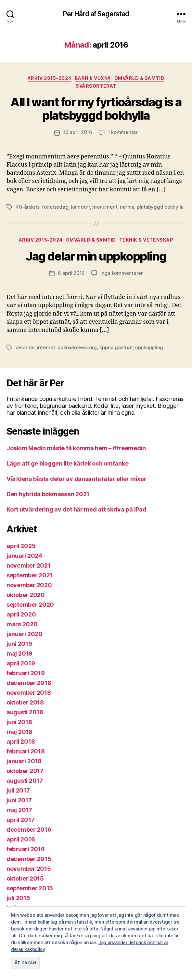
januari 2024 (24, 556)
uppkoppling (149, 347)
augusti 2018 (25, 712)
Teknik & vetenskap (146, 240)
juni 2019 (19, 644)
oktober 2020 (26, 595)
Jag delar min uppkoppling (96, 256)
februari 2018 (26, 751)
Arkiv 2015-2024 (50, 78)
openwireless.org (77, 347)
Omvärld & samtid (139, 78)
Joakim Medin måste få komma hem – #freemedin (76, 448)
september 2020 (30, 605)
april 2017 (20, 820)
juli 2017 (18, 790)
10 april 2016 (78, 132)
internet (46, 347)
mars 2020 (22, 624)
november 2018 (29, 693)
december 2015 (29, 859)
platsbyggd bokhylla (160, 207)
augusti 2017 (25, 781)
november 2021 (29, 565)
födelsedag (55, 207)
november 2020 (29, 585)
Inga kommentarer (122, 273)
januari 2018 (24, 761)
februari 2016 (26, 849)
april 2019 (21, 663)
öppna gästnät (116, 347)
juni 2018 (19, 722)
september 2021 (30, 575)
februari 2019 (26, 673)
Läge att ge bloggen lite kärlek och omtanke (67, 463)
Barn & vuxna (93, 78)
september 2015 (30, 888)
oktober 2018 (25, 702)
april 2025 (21, 546)
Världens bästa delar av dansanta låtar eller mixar (77, 479)
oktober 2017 (25, 771)
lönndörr (80, 207)
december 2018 (29, 683)
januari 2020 (25, 634)
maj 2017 (19, 810)
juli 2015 (18, 898)
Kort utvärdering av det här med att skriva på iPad (77, 509)
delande (25, 347)
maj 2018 (19, 732)
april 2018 (21, 742)
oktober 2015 (25, 878)
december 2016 (29, 830)
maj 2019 (19, 653)
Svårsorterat (96, 86)
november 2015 (29, 869)
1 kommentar (123, 132)
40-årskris (27, 207)
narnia (127, 207)
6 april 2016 (71, 273)
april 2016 (21, 839)
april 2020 (21, 614)
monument (105, 207)
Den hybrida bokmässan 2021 (48, 494)
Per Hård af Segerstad (96, 14)
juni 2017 (19, 800)
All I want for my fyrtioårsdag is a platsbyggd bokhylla (96, 109)
